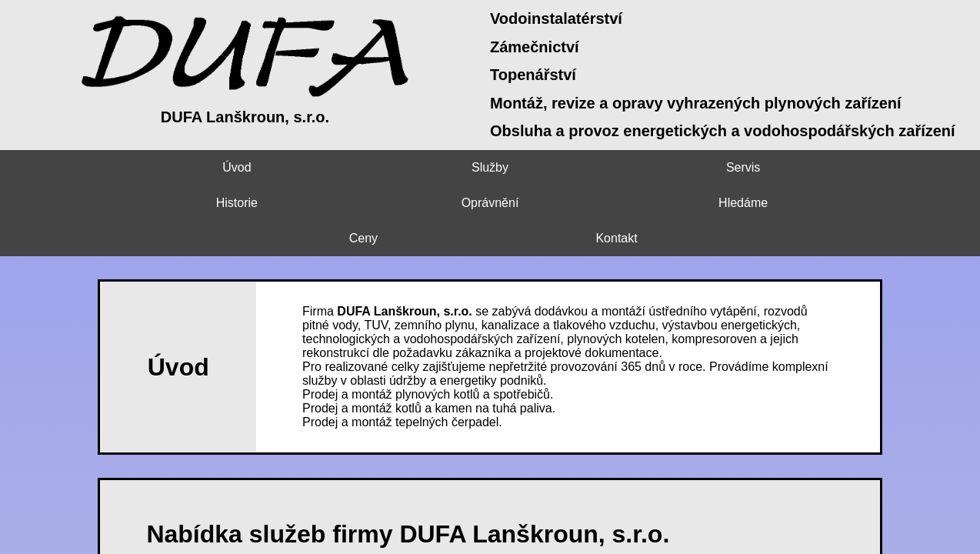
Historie (428, 167)
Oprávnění (551, 167)
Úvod (61, 167)
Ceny (796, 167)
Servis (306, 167)
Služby (184, 167)
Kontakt (918, 167)
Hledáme (674, 167)
